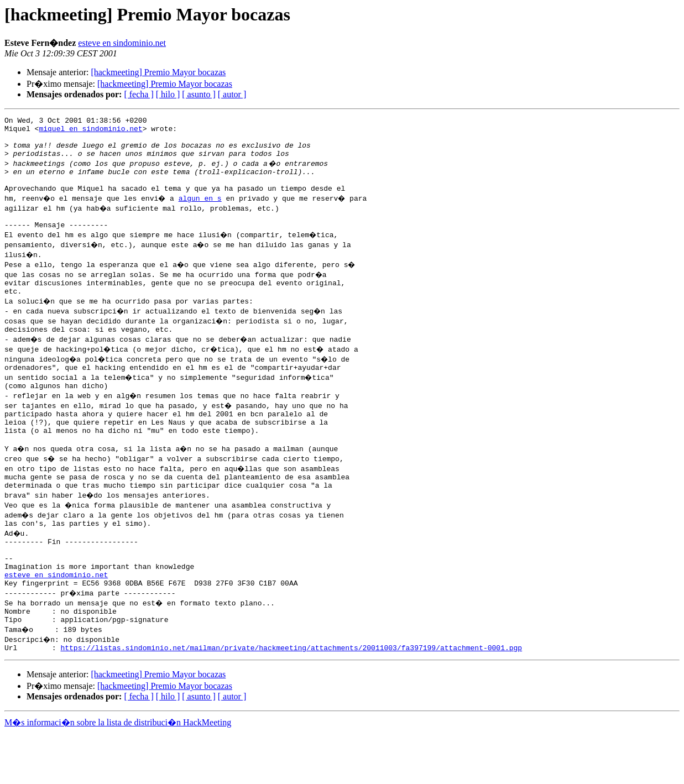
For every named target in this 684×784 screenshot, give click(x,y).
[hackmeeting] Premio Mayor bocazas (158, 72)
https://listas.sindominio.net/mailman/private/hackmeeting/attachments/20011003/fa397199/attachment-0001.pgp (291, 699)
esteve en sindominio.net (122, 43)
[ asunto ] (199, 94)
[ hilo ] (168, 94)
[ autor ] (232, 94)
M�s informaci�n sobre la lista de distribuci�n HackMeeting (118, 774)
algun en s (203, 211)
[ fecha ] (139, 94)
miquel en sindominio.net (90, 132)
